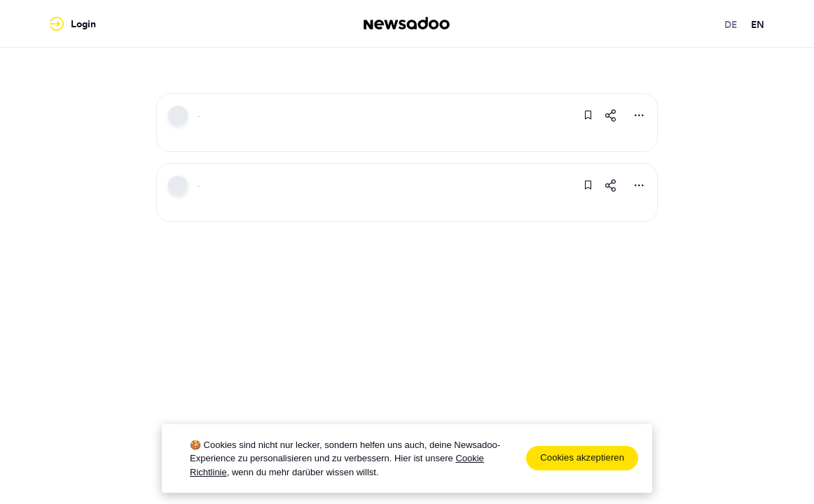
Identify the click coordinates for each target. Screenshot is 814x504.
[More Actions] (639, 115)
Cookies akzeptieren (582, 457)
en (758, 24)
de (731, 24)
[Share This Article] (611, 115)
